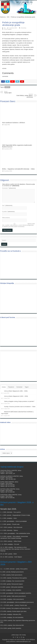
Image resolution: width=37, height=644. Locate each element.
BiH (8, 17)
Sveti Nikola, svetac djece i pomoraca (23, 96)
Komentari (19, 387)
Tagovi (27, 387)
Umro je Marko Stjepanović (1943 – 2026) (16, 396)
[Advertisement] (16, 366)
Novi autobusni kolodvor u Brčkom (14, 123)
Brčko (7, 87)
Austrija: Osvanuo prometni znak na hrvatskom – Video (20, 407)
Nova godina (17, 512)
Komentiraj (24, 28)
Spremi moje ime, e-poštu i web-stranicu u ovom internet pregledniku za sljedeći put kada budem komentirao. (18, 225)
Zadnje (4, 387)
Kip (5, 28)
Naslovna (3, 17)
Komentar (9, 188)
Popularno (11, 387)
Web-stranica (6, 218)
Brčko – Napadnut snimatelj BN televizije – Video (18, 169)
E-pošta (8, 211)
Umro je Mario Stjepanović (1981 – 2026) (16, 391)
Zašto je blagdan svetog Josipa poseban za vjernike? (19, 401)
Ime (7, 205)
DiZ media (22, 635)
